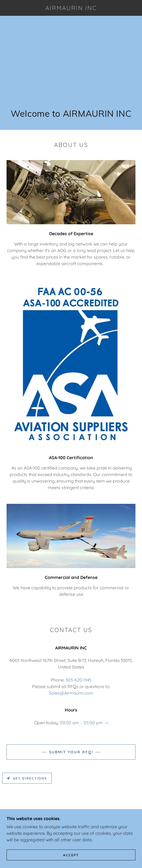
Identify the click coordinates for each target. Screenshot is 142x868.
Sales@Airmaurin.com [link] (71, 693)
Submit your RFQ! (71, 752)
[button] (106, 723)
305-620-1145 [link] (79, 680)
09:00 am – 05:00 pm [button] (81, 723)
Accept (71, 855)
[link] (71, 8)
